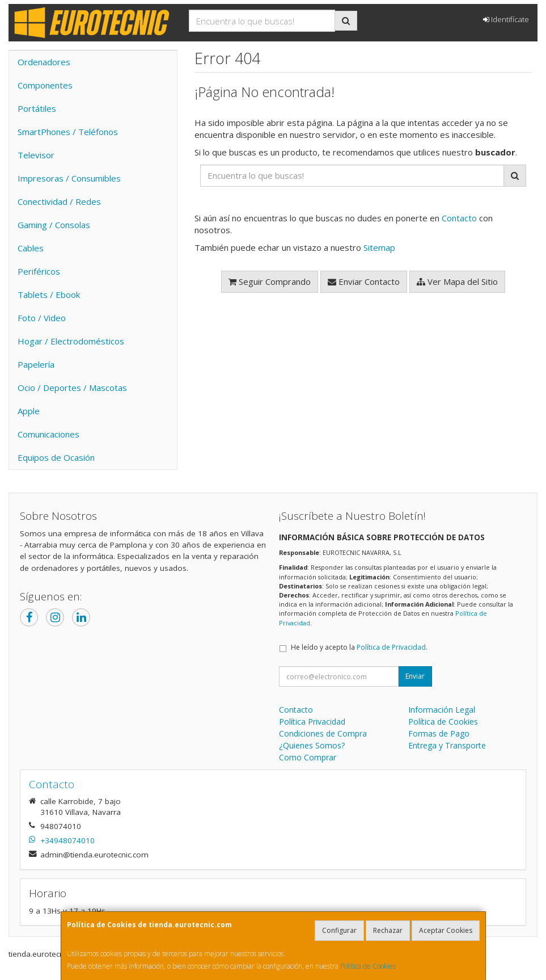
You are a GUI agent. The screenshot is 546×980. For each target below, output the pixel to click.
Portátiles (37, 108)
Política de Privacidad (391, 647)
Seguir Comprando (270, 281)
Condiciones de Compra (323, 733)
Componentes (45, 85)
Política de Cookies (368, 966)
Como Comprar (308, 757)
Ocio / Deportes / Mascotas (72, 388)
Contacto (459, 218)
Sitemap (379, 247)
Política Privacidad (312, 722)
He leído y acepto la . (359, 647)
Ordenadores (44, 62)
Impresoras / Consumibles (69, 178)
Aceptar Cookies (446, 930)
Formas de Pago (439, 733)
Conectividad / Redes (59, 201)
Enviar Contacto (364, 281)
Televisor (36, 155)
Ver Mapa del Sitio (457, 281)
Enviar (415, 676)
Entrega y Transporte (447, 745)
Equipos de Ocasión (56, 457)
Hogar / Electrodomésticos (71, 341)
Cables (31, 248)
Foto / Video (42, 318)
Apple (29, 411)
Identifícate (506, 19)
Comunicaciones (48, 434)
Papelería (36, 364)
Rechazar (388, 930)
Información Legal (442, 710)
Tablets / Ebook (49, 295)
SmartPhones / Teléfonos (68, 132)
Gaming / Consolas (54, 225)
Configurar (339, 930)
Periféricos (39, 271)
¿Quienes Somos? (312, 745)
